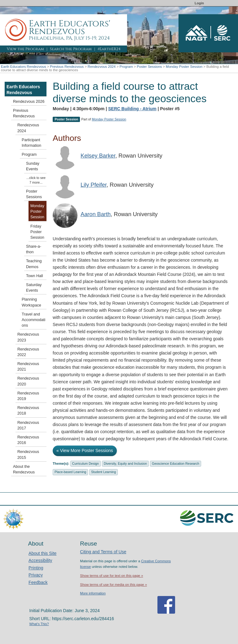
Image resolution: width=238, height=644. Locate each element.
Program (126, 67)
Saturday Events (34, 288)
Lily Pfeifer (94, 185)
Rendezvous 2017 (28, 425)
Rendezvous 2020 (28, 381)
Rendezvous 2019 (28, 396)
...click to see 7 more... (36, 180)
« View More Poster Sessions (85, 450)
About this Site (42, 553)
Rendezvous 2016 (28, 440)
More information (93, 593)
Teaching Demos (34, 264)
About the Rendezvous (24, 469)
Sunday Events (33, 166)
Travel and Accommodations (33, 320)
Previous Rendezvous (67, 67)
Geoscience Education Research (176, 463)
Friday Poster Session (37, 232)
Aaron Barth (96, 214)
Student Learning (104, 472)
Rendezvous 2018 (28, 411)
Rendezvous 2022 (28, 352)
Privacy (36, 575)
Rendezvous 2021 (28, 367)
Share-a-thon (34, 249)
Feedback (38, 582)
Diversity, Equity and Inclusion (125, 463)
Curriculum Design (86, 463)
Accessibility (40, 560)
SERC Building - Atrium (132, 109)
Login (199, 3)
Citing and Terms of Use (103, 552)
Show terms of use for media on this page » (113, 585)
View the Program (25, 49)
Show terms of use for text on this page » (111, 576)
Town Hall (35, 276)
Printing (36, 568)
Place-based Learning (70, 472)
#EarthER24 (109, 49)
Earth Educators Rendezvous (24, 67)
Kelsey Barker (98, 156)
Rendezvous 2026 (29, 102)
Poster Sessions (149, 67)
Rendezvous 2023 (28, 337)
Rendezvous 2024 (102, 67)
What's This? (39, 624)
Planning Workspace (31, 302)
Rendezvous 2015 (28, 455)
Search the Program (71, 49)
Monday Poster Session (184, 67)
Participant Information (31, 143)
